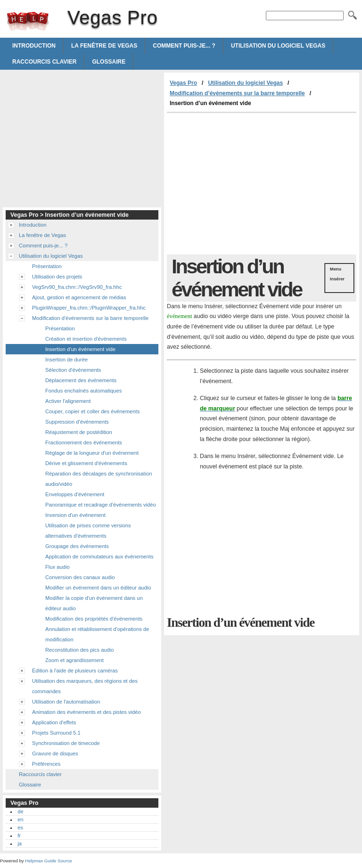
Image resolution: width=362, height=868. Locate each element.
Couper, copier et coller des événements (92, 411)
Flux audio (58, 567)
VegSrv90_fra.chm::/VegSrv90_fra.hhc (77, 287)
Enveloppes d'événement (75, 494)
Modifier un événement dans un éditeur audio (98, 588)
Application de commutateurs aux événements (99, 557)
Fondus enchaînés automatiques (83, 391)
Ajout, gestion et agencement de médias (79, 297)
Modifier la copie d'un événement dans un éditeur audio (94, 603)
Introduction (34, 46)
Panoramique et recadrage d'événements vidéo (101, 505)
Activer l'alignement (68, 401)
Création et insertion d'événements (86, 339)
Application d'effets (54, 722)
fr (19, 835)
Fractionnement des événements (84, 442)
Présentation (47, 266)
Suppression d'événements (77, 422)
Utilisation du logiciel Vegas (278, 46)
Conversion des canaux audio (80, 577)
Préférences (46, 764)
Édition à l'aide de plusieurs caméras (75, 671)
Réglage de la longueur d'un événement (92, 453)
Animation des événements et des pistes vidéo (86, 712)
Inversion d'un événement (75, 515)
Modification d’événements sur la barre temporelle (237, 93)
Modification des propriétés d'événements (94, 619)
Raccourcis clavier (44, 62)
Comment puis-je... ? (184, 46)
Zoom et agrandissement (74, 660)
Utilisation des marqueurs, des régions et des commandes (85, 686)
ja (20, 843)
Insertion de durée (66, 360)
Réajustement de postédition (79, 432)
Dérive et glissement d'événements (86, 463)
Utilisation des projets (57, 277)
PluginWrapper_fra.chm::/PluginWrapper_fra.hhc (89, 308)
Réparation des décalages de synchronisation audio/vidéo (99, 479)
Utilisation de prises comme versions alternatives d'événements (88, 531)
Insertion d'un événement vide (80, 349)
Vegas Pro (28, 21)
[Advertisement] (246, 184)
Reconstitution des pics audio (80, 650)
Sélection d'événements (73, 370)
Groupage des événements (77, 546)
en (20, 819)
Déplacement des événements (81, 380)
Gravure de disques (55, 753)
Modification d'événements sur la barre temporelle (90, 318)
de (20, 811)
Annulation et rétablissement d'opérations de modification (97, 634)
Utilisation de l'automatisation (66, 702)
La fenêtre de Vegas (104, 46)
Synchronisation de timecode (66, 743)
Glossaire (109, 62)
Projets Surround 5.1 (56, 733)
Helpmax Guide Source (48, 861)
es (20, 827)
